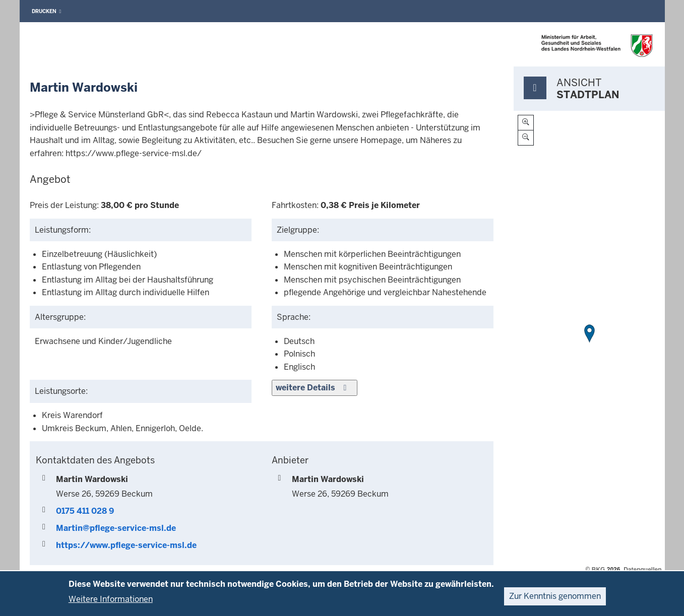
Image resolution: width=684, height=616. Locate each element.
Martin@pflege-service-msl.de (116, 528)
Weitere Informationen (111, 599)
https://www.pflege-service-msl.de (126, 545)
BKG (599, 570)
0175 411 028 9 (85, 511)
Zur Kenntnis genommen (555, 596)
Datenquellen (642, 570)
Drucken (47, 11)
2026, (614, 570)
